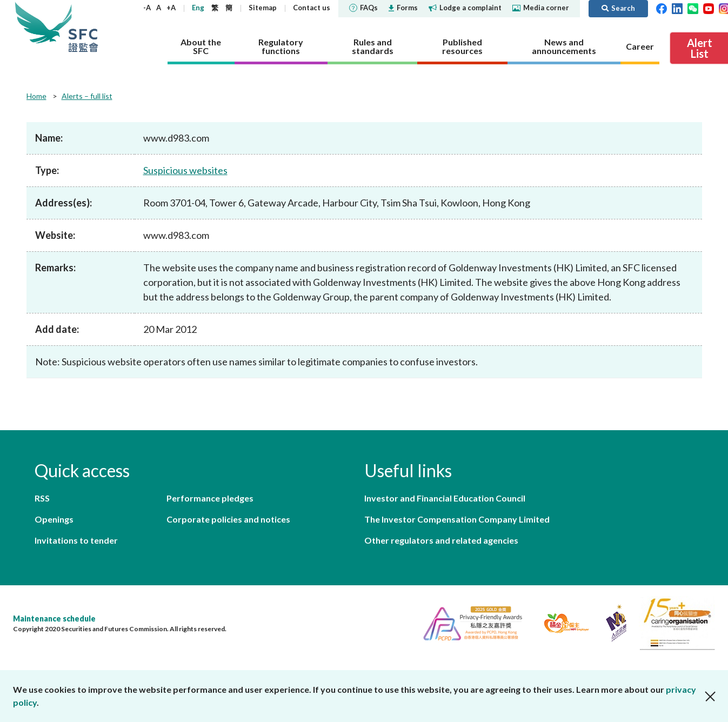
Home (36, 96)
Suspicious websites (185, 170)
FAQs (363, 8)
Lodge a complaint (465, 8)
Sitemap (263, 8)
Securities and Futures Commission (83, 27)
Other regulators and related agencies (441, 540)
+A (171, 8)
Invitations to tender (76, 540)
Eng (198, 8)
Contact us (312, 8)
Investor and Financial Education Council (445, 498)
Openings (54, 519)
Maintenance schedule (54, 619)
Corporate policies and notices (228, 519)
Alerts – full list (87, 96)
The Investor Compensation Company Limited (457, 519)
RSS (42, 498)
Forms (403, 8)
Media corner (541, 8)
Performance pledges (210, 498)
